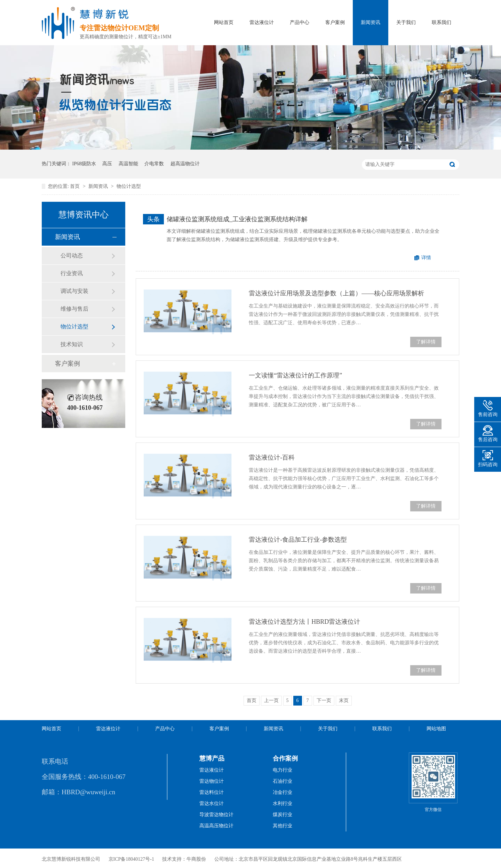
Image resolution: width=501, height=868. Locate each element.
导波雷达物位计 (216, 815)
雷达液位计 (262, 22)
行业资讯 (72, 273)
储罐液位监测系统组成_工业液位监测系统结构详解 (237, 219)
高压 (107, 164)
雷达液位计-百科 (272, 457)
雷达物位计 (212, 781)
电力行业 (283, 770)
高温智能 (128, 164)
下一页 (324, 700)
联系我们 (442, 22)
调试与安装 (74, 291)
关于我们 (406, 22)
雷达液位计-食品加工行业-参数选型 (298, 540)
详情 (426, 258)
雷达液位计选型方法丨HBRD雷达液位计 (304, 622)
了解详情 (426, 342)
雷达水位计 (212, 803)
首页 (75, 186)
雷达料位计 (212, 792)
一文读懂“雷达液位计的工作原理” (295, 375)
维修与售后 (74, 309)
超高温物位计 (185, 164)
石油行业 (283, 781)
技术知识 (72, 344)
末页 (344, 700)
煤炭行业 (283, 815)
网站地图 (436, 729)
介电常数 (154, 164)
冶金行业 (283, 792)
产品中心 (300, 22)
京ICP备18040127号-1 (131, 859)
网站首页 (224, 22)
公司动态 (72, 256)
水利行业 (283, 803)
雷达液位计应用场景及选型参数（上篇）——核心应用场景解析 (336, 293)
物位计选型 (129, 186)
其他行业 (283, 826)
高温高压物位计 (216, 826)
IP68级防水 (84, 164)
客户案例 (335, 22)
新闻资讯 (371, 22)
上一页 (271, 700)
